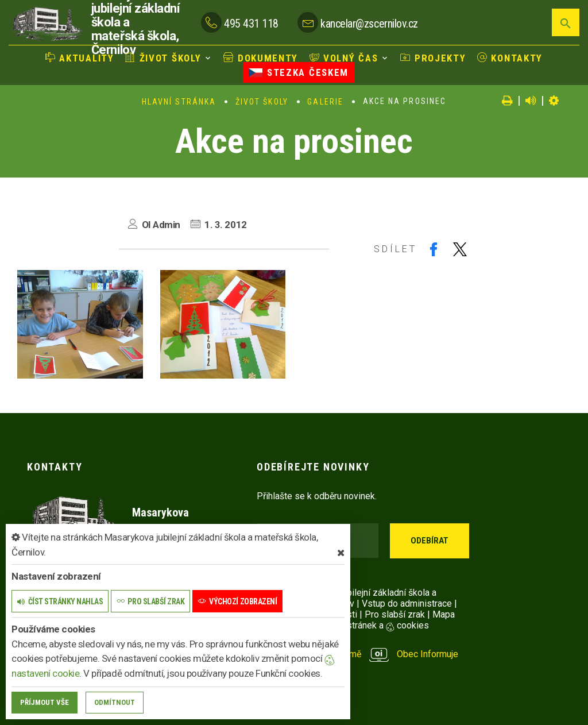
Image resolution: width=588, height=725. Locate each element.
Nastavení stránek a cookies (361, 625)
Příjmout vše (45, 702)
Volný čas (344, 58)
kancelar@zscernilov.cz (369, 24)
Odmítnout (115, 702)
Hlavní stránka (179, 102)
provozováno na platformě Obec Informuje (357, 654)
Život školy (163, 58)
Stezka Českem (299, 72)
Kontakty (510, 58)
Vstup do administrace (407, 603)
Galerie (325, 102)
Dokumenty (261, 58)
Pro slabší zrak (395, 614)
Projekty (433, 58)
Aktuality (80, 58)
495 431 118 (251, 24)
